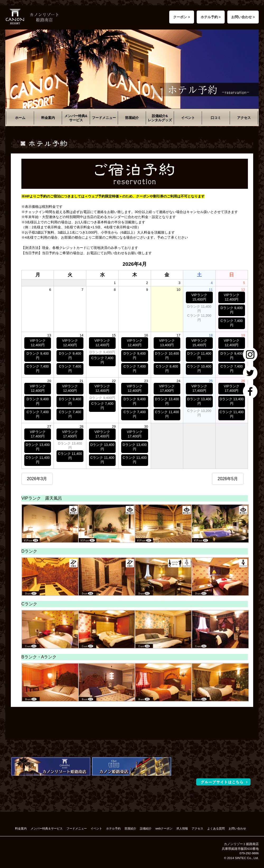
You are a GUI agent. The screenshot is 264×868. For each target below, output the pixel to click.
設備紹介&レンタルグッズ (160, 118)
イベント (188, 118)
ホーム (20, 118)
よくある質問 (216, 828)
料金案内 (48, 118)
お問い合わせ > (243, 17)
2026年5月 (228, 479)
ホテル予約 (113, 828)
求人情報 (182, 828)
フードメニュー (104, 118)
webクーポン (164, 828)
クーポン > (181, 17)
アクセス (244, 118)
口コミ (216, 118)
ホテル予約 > (211, 17)
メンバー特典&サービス (76, 118)
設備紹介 (146, 828)
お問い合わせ (237, 828)
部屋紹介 (132, 118)
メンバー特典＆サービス (47, 828)
